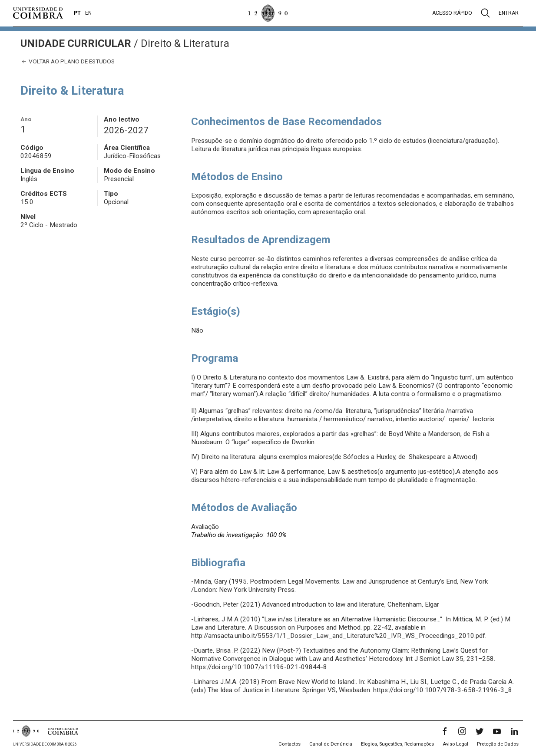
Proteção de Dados (498, 744)
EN (88, 13)
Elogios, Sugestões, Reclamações (397, 744)
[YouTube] (497, 731)
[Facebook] (445, 731)
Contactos (290, 744)
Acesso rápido (452, 13)
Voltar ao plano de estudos (68, 61)
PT (77, 13)
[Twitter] (480, 731)
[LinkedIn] (514, 731)
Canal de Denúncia (331, 744)
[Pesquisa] (485, 13)
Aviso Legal (455, 744)
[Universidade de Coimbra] (38, 13)
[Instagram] (462, 731)
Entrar (509, 13)
